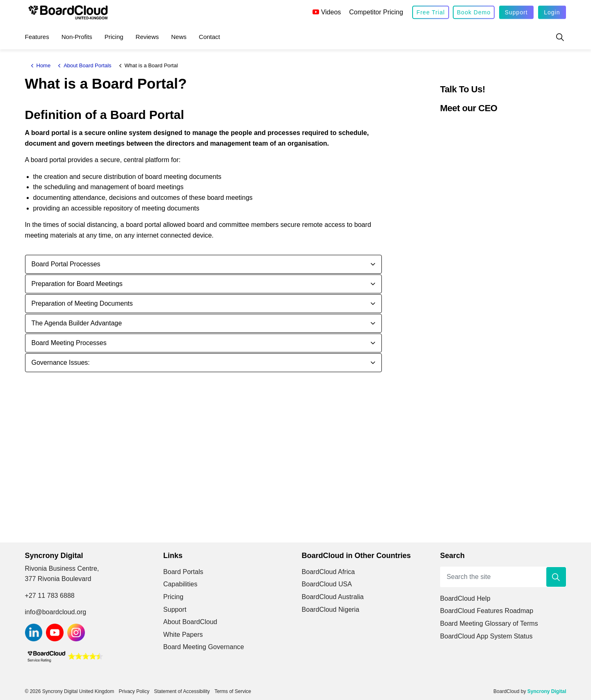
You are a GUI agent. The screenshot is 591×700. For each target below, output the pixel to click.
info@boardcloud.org (56, 612)
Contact (210, 37)
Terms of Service (233, 691)
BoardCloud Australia (333, 597)
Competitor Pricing (376, 12)
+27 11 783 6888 (50, 596)
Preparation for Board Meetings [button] (77, 284)
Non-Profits (77, 37)
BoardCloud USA (327, 584)
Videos (327, 12)
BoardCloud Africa (329, 572)
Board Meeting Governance (204, 647)
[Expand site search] (560, 37)
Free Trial (430, 13)
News (179, 37)
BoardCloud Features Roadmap (487, 611)
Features (37, 37)
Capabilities (180, 584)
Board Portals (183, 572)
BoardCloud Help (465, 598)
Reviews (147, 37)
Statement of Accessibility (182, 691)
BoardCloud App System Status (486, 636)
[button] (556, 577)
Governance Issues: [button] (61, 363)
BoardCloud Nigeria (331, 610)
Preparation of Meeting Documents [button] (82, 303)
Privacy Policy (134, 691)
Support (516, 13)
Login (552, 13)
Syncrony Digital (547, 691)
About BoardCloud (190, 622)
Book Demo (474, 13)
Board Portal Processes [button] (66, 264)
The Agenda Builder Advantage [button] (77, 323)
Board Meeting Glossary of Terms (489, 623)
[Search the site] (503, 577)
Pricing (114, 37)
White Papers (183, 635)
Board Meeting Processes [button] (69, 343)
